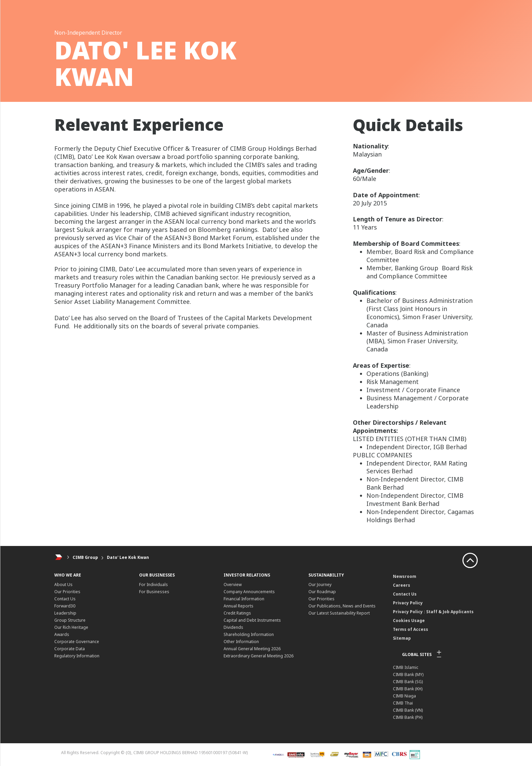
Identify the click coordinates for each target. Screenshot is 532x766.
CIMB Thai (403, 703)
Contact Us (65, 599)
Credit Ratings (237, 613)
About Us (63, 585)
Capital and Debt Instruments (252, 620)
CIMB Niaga (404, 696)
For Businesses (154, 592)
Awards (62, 634)
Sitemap (402, 638)
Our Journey (320, 585)
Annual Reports (239, 606)
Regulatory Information (77, 656)
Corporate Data (70, 649)
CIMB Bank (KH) (408, 689)
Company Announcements (249, 592)
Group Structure (70, 620)
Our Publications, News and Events (342, 606)
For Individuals (154, 585)
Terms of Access (411, 629)
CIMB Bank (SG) (408, 682)
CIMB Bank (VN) (408, 710)
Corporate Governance (77, 642)
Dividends (233, 627)
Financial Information (244, 599)
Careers (402, 585)
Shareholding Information (249, 634)
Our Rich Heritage (71, 627)
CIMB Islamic (406, 667)
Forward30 (65, 606)
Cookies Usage (409, 621)
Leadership (65, 613)
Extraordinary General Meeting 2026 (259, 656)
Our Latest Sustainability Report (339, 613)
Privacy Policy (408, 603)
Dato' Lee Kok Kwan (128, 557)
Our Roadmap (322, 592)
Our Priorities (67, 592)
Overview (233, 585)
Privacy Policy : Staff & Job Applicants (433, 612)
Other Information (241, 642)
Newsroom (405, 576)
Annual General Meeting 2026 (252, 649)
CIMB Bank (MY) (408, 674)
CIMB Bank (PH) (408, 717)
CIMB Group (85, 557)
